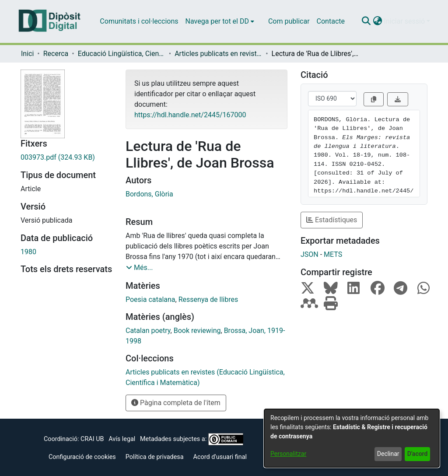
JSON (310, 254)
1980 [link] (28, 252)
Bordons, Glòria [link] (149, 194)
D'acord (418, 454)
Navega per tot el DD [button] (217, 21)
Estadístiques (332, 220)
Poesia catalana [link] (150, 299)
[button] (366, 21)
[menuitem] (220, 21)
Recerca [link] (56, 54)
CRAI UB (92, 439)
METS (333, 254)
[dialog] (352, 438)
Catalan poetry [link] (148, 331)
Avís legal (122, 439)
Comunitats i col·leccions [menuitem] (139, 21)
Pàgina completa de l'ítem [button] (176, 403)
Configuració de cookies (82, 457)
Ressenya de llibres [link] (208, 299)
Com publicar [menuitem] (289, 21)
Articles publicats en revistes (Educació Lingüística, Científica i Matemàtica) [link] (218, 54)
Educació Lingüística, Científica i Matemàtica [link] (122, 54)
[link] (66, 157)
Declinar (388, 454)
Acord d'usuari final (220, 457)
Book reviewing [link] (197, 331)
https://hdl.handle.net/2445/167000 (190, 115)
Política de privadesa (155, 457)
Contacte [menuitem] (331, 21)
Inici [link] (27, 54)
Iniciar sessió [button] (405, 21)
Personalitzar (288, 454)
